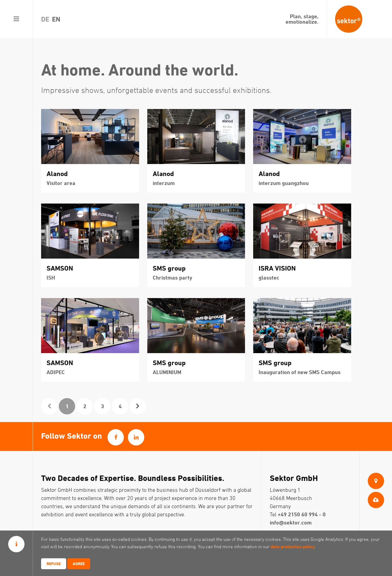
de (45, 19)
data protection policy (293, 546)
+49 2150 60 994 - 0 (302, 514)
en (56, 19)
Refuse (54, 564)
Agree (79, 564)
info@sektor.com (291, 522)
